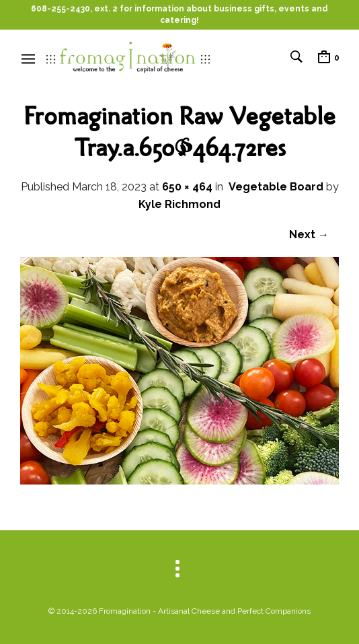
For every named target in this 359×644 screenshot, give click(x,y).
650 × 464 (187, 187)
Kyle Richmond (179, 204)
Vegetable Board (276, 187)
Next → (309, 235)
